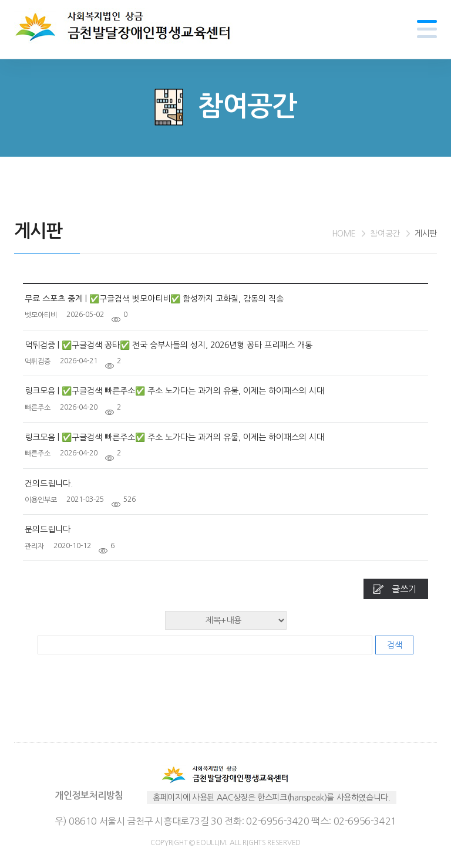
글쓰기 (404, 589)
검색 (395, 645)
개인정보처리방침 (89, 796)
